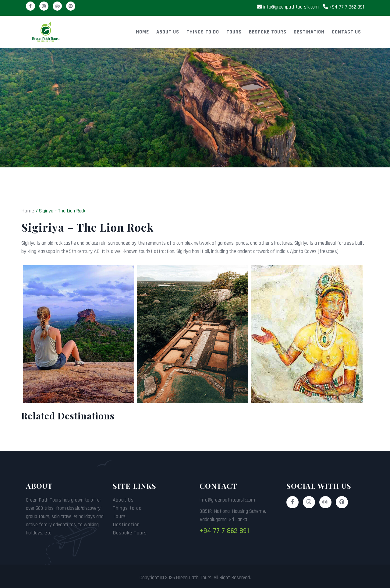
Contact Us (346, 32)
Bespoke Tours (268, 32)
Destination (309, 32)
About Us (168, 32)
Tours (234, 32)
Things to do (203, 32)
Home (142, 32)
